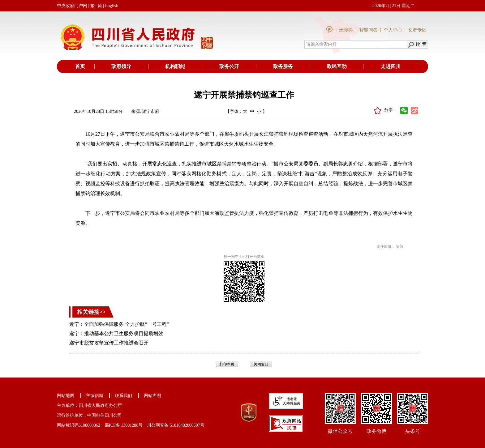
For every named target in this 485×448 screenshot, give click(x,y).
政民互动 (337, 66)
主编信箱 (95, 396)
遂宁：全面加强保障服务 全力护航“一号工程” (119, 324)
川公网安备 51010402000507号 (176, 425)
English (112, 6)
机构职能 (175, 66)
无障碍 (347, 30)
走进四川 (391, 66)
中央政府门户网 (72, 6)
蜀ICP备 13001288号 (124, 425)
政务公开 (229, 66)
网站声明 (152, 396)
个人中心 (393, 30)
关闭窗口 (261, 364)
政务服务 (283, 66)
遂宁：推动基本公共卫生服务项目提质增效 (116, 333)
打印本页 (227, 364)
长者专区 (417, 30)
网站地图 (66, 396)
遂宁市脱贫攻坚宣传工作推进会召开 (109, 343)
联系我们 (123, 396)
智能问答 (368, 30)
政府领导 (121, 66)
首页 (80, 66)
